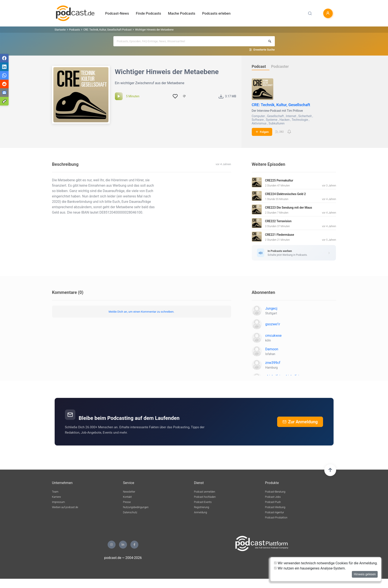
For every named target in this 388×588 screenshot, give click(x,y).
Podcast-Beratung (275, 492)
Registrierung (202, 507)
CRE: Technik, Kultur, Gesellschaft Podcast (107, 30)
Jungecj (271, 308)
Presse (127, 502)
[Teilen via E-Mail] (4, 93)
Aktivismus (259, 123)
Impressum (59, 502)
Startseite (60, 30)
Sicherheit (305, 116)
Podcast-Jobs (273, 497)
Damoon (272, 349)
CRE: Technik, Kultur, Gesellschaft (281, 105)
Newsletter (129, 492)
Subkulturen (277, 123)
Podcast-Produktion (276, 518)
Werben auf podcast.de (65, 507)
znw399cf (273, 363)
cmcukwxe (274, 336)
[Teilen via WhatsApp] (4, 75)
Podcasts (74, 30)
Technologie (300, 120)
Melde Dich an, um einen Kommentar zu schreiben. (141, 312)
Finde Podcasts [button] (148, 13)
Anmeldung (201, 512)
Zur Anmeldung (300, 422)
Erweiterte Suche (264, 50)
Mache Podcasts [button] (182, 13)
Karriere (56, 497)
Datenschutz (130, 512)
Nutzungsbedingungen (136, 507)
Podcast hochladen (205, 497)
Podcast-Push (273, 502)
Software (258, 120)
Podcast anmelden (205, 492)
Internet (291, 116)
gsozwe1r (273, 324)
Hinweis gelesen (365, 574)
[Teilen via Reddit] (4, 84)
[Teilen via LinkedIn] (4, 67)
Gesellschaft (275, 116)
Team (55, 492)
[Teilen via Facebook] (4, 58)
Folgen (262, 132)
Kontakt (128, 497)
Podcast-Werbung (275, 507)
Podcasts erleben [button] (216, 13)
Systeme (272, 120)
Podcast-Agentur (275, 512)
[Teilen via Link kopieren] (4, 101)
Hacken (285, 120)
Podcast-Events (203, 502)
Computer (258, 116)
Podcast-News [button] (117, 13)
